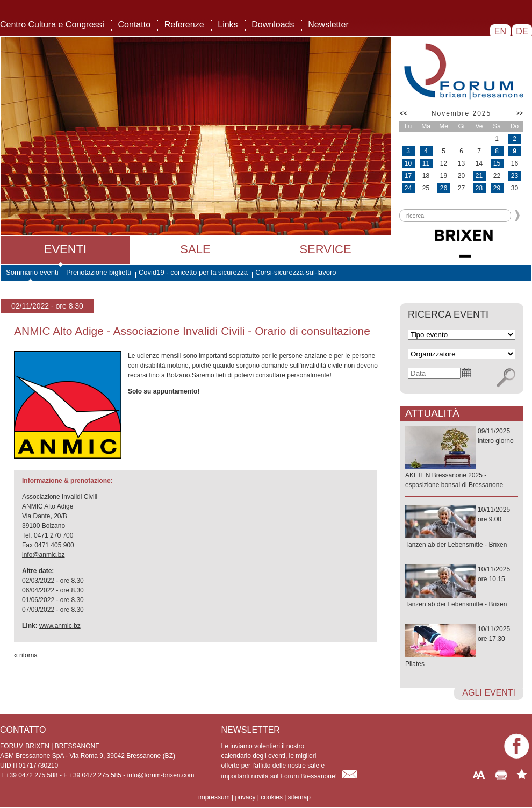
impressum (214, 797)
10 (408, 163)
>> (520, 113)
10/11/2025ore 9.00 (462, 528)
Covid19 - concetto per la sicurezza (193, 272)
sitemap (299, 797)
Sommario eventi (32, 272)
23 (515, 176)
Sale (195, 249)
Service (325, 249)
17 (408, 176)
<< (404, 113)
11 (426, 163)
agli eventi (489, 693)
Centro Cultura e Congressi (52, 24)
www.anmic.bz (60, 626)
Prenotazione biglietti (99, 272)
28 (479, 188)
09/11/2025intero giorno (462, 459)
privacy (245, 797)
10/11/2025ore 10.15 (462, 587)
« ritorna (26, 655)
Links (228, 24)
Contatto (134, 24)
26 (444, 188)
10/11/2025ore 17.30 (462, 647)
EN (500, 31)
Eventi (65, 249)
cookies (272, 797)
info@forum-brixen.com (161, 775)
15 (497, 163)
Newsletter (328, 24)
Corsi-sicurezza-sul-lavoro (296, 272)
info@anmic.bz (44, 555)
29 (497, 188)
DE (522, 31)
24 (408, 188)
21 (479, 176)
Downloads (273, 24)
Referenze (184, 24)
